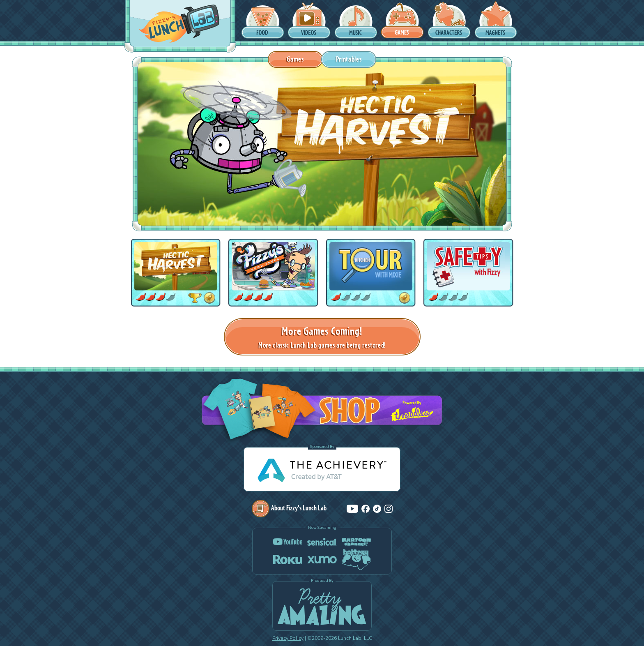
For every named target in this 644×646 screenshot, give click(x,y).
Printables (349, 59)
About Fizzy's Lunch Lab (289, 508)
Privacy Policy (288, 638)
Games (295, 59)
